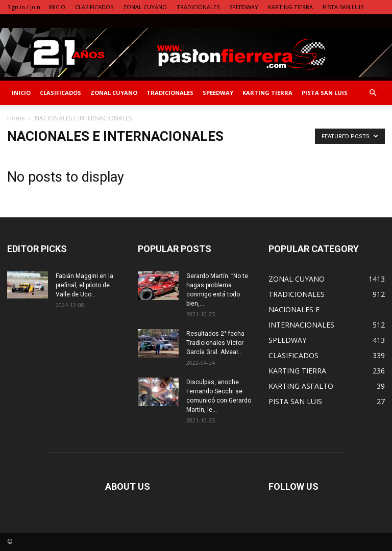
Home (16, 118)
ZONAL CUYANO (145, 7)
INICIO (57, 7)
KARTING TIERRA (290, 7)
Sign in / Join (24, 7)
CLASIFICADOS (94, 7)
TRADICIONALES (198, 7)
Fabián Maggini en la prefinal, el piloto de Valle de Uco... (84, 285)
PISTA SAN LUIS (343, 7)
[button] (373, 93)
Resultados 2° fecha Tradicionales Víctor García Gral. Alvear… (215, 343)
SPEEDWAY (244, 7)
